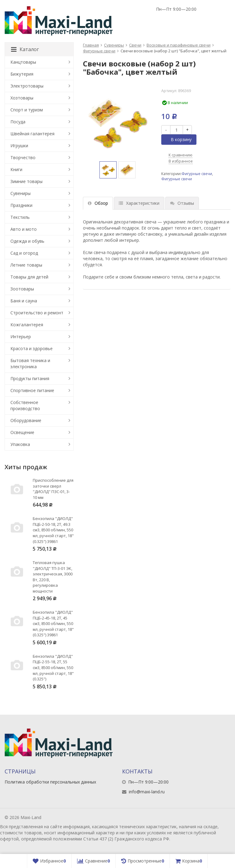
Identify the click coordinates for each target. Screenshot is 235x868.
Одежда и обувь (27, 241)
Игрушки (19, 146)
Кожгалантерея (27, 325)
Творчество (23, 157)
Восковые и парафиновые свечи (179, 45)
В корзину (178, 139)
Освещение (22, 432)
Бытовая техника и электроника (30, 363)
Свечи (135, 45)
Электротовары (27, 86)
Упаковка (20, 444)
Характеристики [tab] (139, 203)
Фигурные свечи (99, 51)
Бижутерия (22, 74)
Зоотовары (22, 289)
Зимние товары (26, 181)
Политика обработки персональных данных (50, 782)
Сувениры (114, 45)
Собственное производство (25, 405)
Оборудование (26, 420)
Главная (91, 45)
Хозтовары (22, 98)
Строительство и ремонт (37, 313)
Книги (16, 169)
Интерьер (21, 337)
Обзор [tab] (98, 203)
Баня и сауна (24, 301)
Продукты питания (30, 378)
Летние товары (26, 265)
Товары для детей (29, 277)
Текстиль (20, 217)
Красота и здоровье (32, 348)
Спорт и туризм (27, 110)
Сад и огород (24, 253)
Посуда (18, 122)
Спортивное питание (32, 390)
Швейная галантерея (32, 134)
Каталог (25, 49)
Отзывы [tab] (182, 203)
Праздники (21, 205)
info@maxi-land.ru (147, 792)
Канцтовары (23, 62)
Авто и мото (24, 229)
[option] (108, 170)
